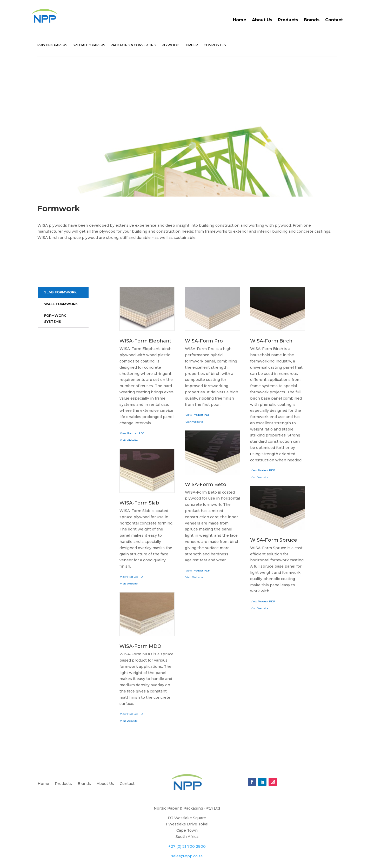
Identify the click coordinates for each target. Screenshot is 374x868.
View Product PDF (132, 393)
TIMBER (192, 45)
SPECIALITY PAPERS (89, 45)
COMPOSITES (215, 45)
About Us (262, 20)
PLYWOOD (171, 45)
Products (288, 20)
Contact (334, 20)
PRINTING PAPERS (52, 45)
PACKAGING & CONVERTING (133, 45)
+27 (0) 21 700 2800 (187, 806)
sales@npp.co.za (187, 816)
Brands (312, 20)
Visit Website (129, 400)
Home (240, 20)
